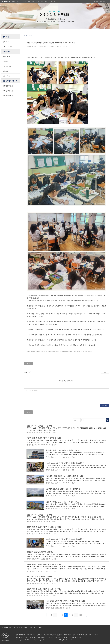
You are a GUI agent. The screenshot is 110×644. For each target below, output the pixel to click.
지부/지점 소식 (8, 47)
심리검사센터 (15, 2)
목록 (28, 364)
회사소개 (32, 627)
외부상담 (6, 71)
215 (81, 615)
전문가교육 (31, 2)
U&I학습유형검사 (8, 86)
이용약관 (16, 627)
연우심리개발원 (5, 2)
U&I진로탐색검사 (8, 91)
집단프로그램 (39, 2)
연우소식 (29, 35)
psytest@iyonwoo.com (28, 637)
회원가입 (102, 2)
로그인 (96, 2)
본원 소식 (6, 42)
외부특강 (6, 61)
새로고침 (106, 372)
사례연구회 (6, 76)
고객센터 (40, 627)
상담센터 (23, 2)
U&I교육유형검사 (8, 96)
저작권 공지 (24, 627)
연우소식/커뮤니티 (50, 2)
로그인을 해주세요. (32, 391)
